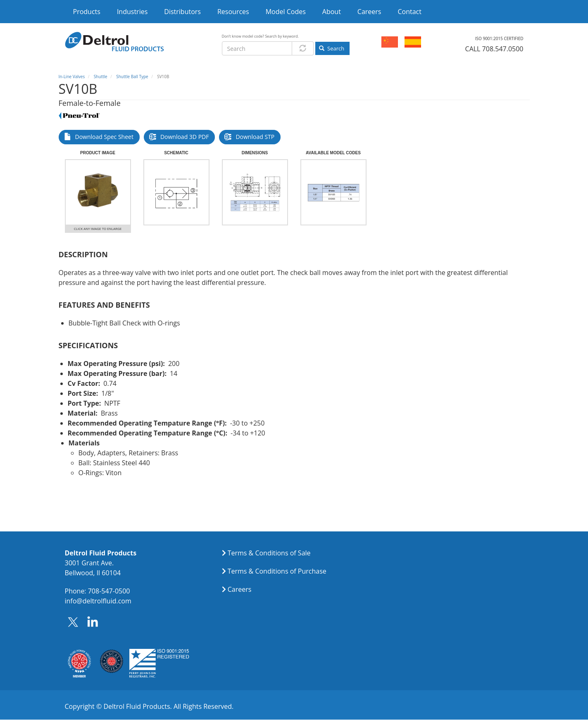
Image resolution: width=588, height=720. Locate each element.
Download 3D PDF (185, 137)
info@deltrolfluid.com (98, 601)
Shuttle (101, 77)
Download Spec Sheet (104, 137)
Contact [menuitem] (409, 12)
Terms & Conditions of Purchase (277, 571)
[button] (98, 192)
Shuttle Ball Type (132, 77)
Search (332, 48)
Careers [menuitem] (369, 12)
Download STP (255, 137)
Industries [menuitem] (132, 12)
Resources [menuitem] (233, 12)
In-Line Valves (72, 77)
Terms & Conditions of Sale (269, 553)
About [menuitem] (332, 12)
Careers (240, 589)
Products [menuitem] (87, 12)
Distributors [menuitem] (182, 12)
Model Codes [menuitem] (286, 12)
